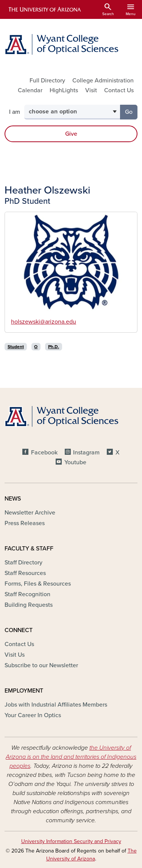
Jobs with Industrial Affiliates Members (56, 705)
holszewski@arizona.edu (44, 322)
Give (71, 134)
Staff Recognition (27, 594)
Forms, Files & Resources (38, 584)
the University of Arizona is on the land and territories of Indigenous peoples (71, 757)
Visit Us (15, 655)
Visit (91, 90)
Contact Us (119, 90)
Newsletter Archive (30, 513)
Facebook (44, 453)
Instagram (86, 453)
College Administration (103, 81)
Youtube (75, 462)
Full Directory (47, 81)
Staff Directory (23, 563)
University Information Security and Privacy (71, 841)
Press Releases (25, 523)
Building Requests (29, 605)
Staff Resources (25, 573)
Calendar (30, 90)
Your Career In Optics (33, 715)
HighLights (64, 90)
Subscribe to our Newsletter (41, 665)
